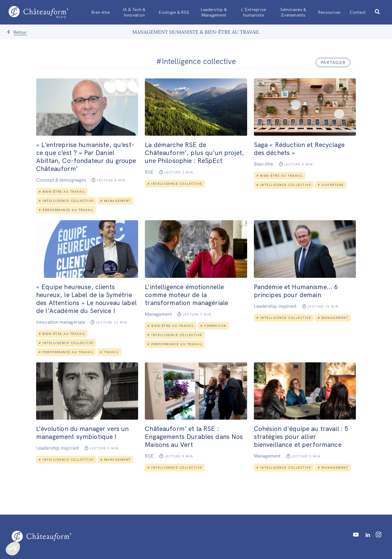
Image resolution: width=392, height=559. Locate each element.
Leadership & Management (214, 12)
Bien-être (100, 12)
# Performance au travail (66, 210)
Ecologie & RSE (174, 12)
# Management (115, 201)
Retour (20, 32)
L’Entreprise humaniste (253, 12)
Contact (358, 12)
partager (333, 62)
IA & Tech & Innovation (134, 12)
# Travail (109, 352)
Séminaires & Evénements (293, 12)
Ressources (329, 12)
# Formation (213, 326)
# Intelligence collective (66, 201)
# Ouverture (331, 185)
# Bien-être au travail (62, 192)
